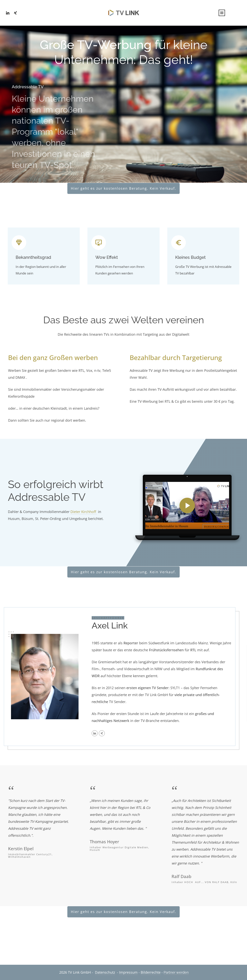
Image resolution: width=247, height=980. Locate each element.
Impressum (128, 972)
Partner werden (176, 972)
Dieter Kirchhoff (84, 512)
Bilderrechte (151, 972)
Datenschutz (105, 972)
